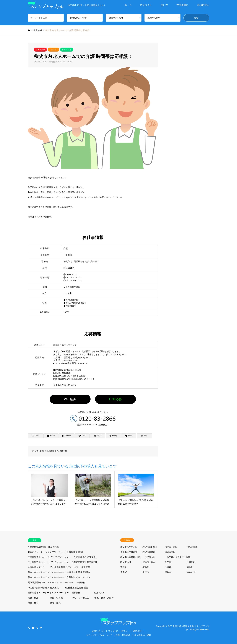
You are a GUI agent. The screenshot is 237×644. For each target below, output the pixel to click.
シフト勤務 (39, 451)
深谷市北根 (192, 547)
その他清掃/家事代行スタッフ (64, 567)
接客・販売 (55, 603)
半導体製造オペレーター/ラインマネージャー (49, 557)
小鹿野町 (191, 562)
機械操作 (76, 593)
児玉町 (123, 572)
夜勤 (47, 451)
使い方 (164, 5)
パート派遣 (40, 50)
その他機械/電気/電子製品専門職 (43, 547)
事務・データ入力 (81, 598)
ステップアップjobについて (99, 635)
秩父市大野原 (149, 552)
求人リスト (146, 5)
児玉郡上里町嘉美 (129, 552)
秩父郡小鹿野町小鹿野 (131, 557)
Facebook (33, 628)
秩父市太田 (150, 557)
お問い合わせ (98, 631)
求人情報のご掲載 (143, 635)
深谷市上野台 (149, 562)
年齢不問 (63, 451)
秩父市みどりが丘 (129, 547)
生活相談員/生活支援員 (85, 557)
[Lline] (82, 436)
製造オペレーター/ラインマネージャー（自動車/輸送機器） (56, 552)
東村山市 (191, 572)
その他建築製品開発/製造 (76, 588)
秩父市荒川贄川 (150, 547)
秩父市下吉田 (171, 547)
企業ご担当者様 (123, 635)
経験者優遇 (54, 451)
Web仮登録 (183, 5)
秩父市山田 (126, 562)
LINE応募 (115, 399)
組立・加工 (99, 593)
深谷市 (168, 572)
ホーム (128, 5)
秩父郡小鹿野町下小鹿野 (179, 557)
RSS (37, 628)
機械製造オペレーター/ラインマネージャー (48, 593)
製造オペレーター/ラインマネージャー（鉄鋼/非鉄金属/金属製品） (59, 572)
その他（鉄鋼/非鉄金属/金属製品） (44, 588)
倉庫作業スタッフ (36, 567)
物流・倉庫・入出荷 (104, 598)
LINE (41, 628)
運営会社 (137, 631)
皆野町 (123, 567)
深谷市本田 (170, 552)
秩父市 (54, 50)
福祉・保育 (67, 50)
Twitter (29, 628)
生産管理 (86, 567)
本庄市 (146, 572)
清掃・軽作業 (56, 598)
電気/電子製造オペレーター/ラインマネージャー (51, 582)
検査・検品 (33, 598)
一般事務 (81, 582)
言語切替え (203, 5)
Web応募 (70, 399)
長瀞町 (168, 567)
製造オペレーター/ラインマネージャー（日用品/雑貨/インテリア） (59, 577)
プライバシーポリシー (119, 631)
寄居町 (190, 567)
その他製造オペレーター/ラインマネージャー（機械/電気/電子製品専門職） (64, 562)
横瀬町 (146, 567)
